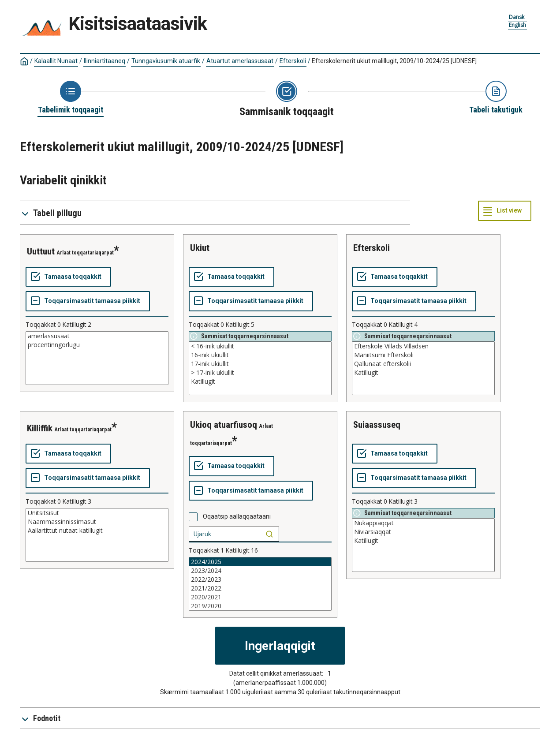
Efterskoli (293, 61)
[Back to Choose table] (71, 98)
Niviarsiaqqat (423, 532)
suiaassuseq (377, 425)
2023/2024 (260, 571)
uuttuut (41, 251)
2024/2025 (260, 562)
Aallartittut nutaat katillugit (97, 531)
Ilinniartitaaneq (105, 61)
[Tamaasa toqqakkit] (68, 277)
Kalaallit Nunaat (56, 61)
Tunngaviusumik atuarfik (166, 61)
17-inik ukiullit (260, 364)
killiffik (40, 428)
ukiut (200, 248)
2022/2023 (260, 579)
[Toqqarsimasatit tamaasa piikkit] (88, 301)
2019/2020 (260, 606)
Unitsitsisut (97, 513)
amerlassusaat (97, 336)
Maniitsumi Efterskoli (423, 355)
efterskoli (371, 248)
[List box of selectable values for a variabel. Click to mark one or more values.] (97, 358)
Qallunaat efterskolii (423, 364)
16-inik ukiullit (260, 355)
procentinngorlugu (97, 345)
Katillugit (260, 381)
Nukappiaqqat (423, 523)
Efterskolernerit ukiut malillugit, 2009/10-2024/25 (394, 61)
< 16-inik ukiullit (260, 346)
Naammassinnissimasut (97, 522)
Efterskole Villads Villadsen (423, 346)
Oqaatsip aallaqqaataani (237, 516)
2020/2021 (260, 597)
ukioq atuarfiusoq (224, 425)
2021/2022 (260, 588)
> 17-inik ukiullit (260, 373)
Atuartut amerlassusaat (240, 61)
